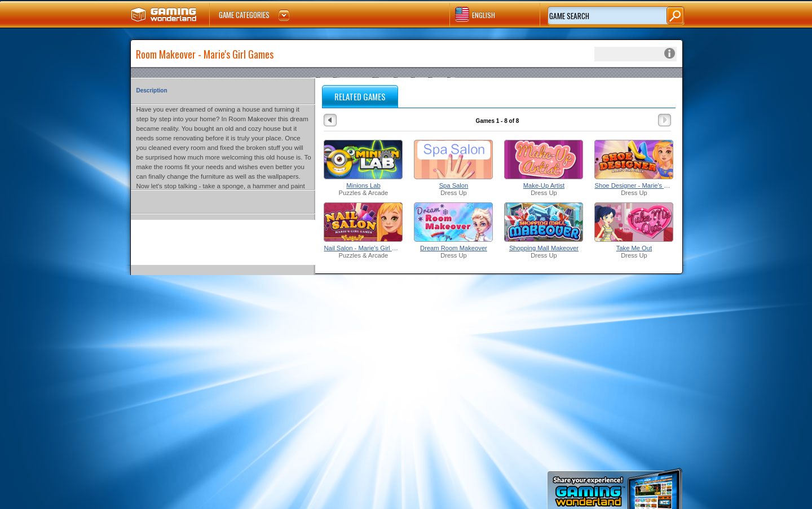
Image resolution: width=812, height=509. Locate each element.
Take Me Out (634, 248)
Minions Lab (363, 185)
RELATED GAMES (360, 96)
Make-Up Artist (544, 185)
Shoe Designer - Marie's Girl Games (634, 185)
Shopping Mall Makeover (544, 248)
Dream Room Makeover (454, 248)
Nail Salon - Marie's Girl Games (363, 248)
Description (152, 90)
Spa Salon (454, 185)
